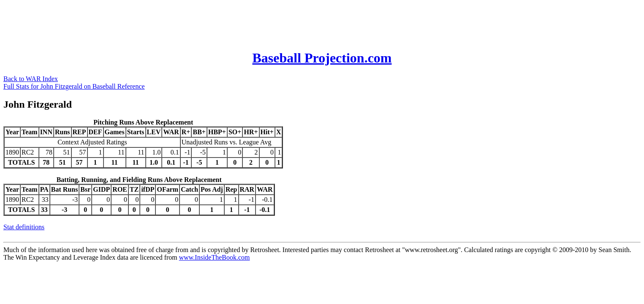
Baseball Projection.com (322, 58)
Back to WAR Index (31, 79)
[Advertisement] (157, 22)
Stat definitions (24, 227)
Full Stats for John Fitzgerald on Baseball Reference (74, 86)
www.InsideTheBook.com (215, 257)
